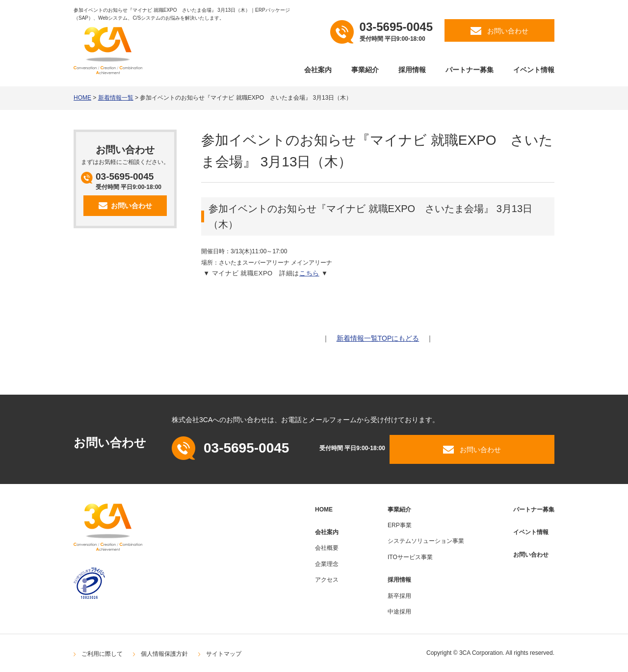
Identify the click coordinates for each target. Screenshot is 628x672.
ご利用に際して (102, 654)
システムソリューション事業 (426, 541)
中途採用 (399, 612)
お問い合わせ (531, 555)
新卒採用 (399, 596)
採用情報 (412, 70)
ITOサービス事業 (410, 557)
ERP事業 (400, 525)
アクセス (327, 580)
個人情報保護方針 (164, 654)
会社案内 (318, 70)
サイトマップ (224, 654)
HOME (82, 98)
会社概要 (327, 548)
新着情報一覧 (116, 98)
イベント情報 (534, 70)
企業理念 (327, 564)
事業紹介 (365, 70)
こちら (309, 273)
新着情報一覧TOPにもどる (378, 338)
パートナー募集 (470, 70)
